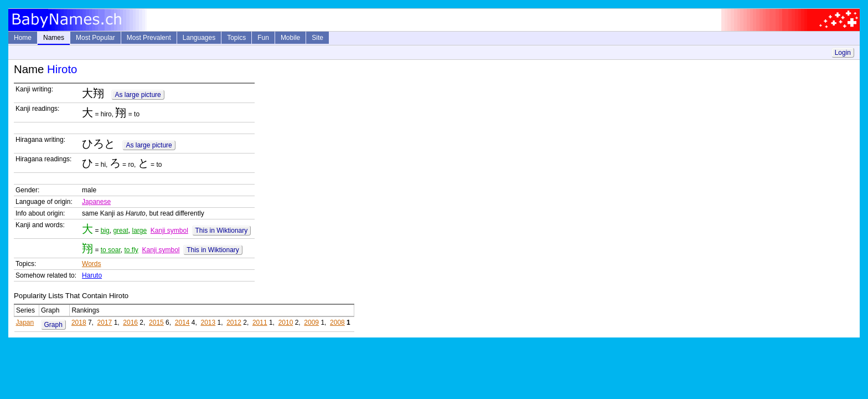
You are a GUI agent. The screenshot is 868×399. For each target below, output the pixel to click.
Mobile (290, 38)
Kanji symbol (169, 231)
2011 (260, 323)
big (105, 231)
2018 (79, 323)
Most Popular (95, 38)
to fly (131, 250)
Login (843, 53)
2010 (286, 323)
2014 (182, 323)
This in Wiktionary (222, 231)
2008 (337, 323)
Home (23, 38)
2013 (208, 323)
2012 (234, 323)
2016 (130, 323)
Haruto (92, 275)
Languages (199, 38)
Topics (236, 38)
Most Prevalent (149, 38)
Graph (53, 325)
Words (91, 264)
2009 (311, 323)
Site (317, 38)
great (120, 231)
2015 (156, 323)
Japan (25, 323)
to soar (111, 250)
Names (54, 38)
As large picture (138, 95)
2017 (105, 323)
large (139, 231)
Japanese (96, 202)
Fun (263, 38)
